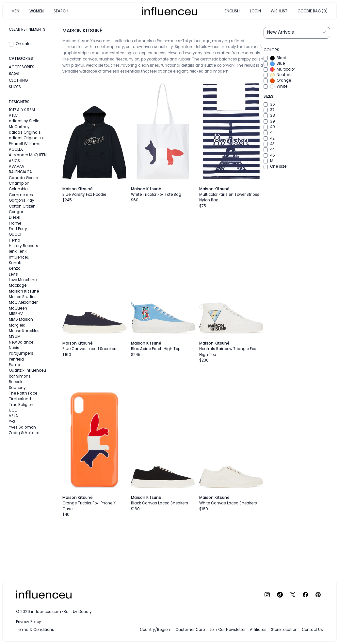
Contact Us (312, 630)
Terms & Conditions (35, 630)
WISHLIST (279, 11)
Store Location (284, 630)
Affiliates (258, 630)
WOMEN (37, 11)
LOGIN (255, 11)
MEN (15, 11)
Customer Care (190, 630)
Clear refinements (27, 29)
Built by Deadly (78, 612)
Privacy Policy (29, 622)
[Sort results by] (297, 33)
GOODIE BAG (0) (313, 11)
